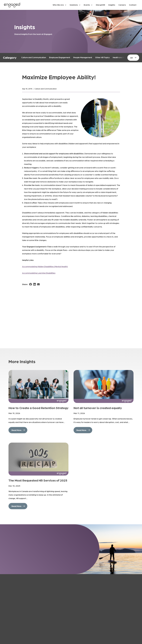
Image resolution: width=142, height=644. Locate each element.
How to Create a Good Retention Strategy (38, 408)
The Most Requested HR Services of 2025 (38, 480)
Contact (133, 5)
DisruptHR (100, 5)
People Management (83, 57)
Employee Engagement (60, 57)
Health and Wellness (122, 57)
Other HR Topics (102, 57)
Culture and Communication (34, 57)
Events (87, 5)
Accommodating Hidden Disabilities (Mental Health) (45, 266)
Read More (16, 430)
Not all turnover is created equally (98, 408)
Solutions (74, 5)
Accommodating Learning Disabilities (39, 273)
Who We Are (58, 5)
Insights (112, 5)
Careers (122, 5)
